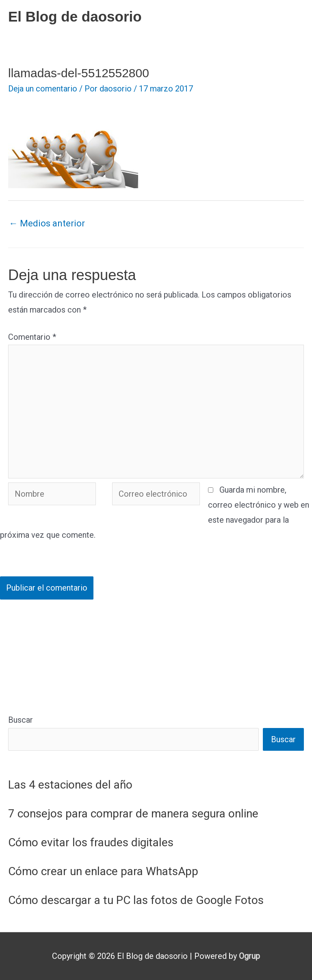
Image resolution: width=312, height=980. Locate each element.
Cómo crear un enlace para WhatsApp (103, 871)
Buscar (21, 720)
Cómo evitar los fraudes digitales (91, 842)
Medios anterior (47, 223)
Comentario (32, 337)
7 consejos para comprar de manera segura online (133, 814)
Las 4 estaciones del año (70, 785)
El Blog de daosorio (75, 16)
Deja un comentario (43, 89)
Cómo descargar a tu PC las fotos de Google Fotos (136, 900)
